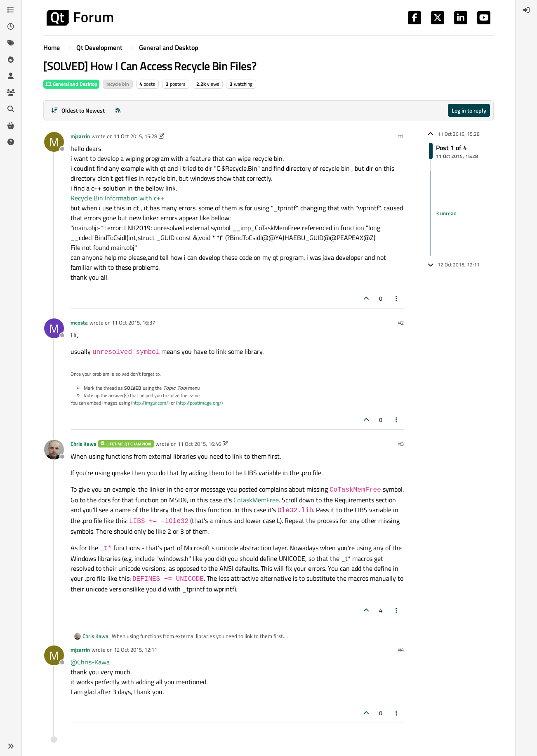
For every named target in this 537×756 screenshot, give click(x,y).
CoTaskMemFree (256, 500)
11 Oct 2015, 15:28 (135, 136)
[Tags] (11, 43)
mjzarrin (80, 136)
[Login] (526, 10)
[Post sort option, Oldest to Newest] (78, 110)
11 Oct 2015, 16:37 (133, 323)
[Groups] (11, 92)
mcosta (79, 323)
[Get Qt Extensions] (11, 125)
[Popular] (11, 59)
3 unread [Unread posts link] (446, 213)
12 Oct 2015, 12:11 (135, 650)
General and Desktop (71, 84)
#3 (401, 444)
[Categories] (11, 10)
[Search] (11, 109)
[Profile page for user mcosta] (54, 328)
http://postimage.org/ (199, 403)
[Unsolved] (11, 142)
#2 (401, 323)
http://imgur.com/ (150, 403)
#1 (401, 136)
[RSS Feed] (118, 110)
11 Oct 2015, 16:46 (199, 444)
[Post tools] (397, 298)
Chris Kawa (84, 444)
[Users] (11, 76)
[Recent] (11, 26)
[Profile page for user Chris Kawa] (54, 450)
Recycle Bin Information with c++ (117, 198)
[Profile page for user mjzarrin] (54, 142)
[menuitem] (526, 10)
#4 (401, 650)
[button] (11, 746)
